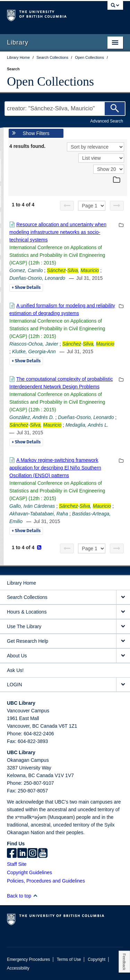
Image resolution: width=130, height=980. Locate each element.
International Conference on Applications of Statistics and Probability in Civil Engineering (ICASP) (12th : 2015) (57, 255)
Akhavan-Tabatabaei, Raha (39, 514)
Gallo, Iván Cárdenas (32, 506)
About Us (17, 656)
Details (26, 288)
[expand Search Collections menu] (123, 597)
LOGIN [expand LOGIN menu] (15, 685)
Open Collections (50, 81)
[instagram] (33, 854)
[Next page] (117, 206)
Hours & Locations (27, 612)
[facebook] (12, 854)
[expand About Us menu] (123, 656)
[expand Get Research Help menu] (123, 641)
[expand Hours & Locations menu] (123, 612)
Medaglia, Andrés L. (87, 425)
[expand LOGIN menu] (123, 685)
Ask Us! (15, 670)
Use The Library (24, 626)
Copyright (97, 959)
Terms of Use (69, 959)
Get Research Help (28, 641)
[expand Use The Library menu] (123, 627)
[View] (101, 158)
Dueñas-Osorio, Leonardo (37, 278)
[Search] (115, 109)
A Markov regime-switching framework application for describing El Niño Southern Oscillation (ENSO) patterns (55, 468)
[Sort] (96, 147)
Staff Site (17, 864)
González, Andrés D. (32, 417)
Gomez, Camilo (26, 270)
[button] (35, 896)
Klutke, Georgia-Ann (34, 351)
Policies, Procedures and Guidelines (46, 881)
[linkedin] (22, 854)
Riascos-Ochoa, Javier (34, 344)
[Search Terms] (65, 109)
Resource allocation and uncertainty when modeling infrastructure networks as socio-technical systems (58, 232)
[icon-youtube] (43, 854)
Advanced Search (107, 121)
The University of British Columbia (48, 14)
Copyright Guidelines (29, 872)
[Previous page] (67, 206)
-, (73, 270)
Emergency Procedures (28, 959)
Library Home (21, 583)
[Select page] (92, 206)
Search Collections (27, 597)
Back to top (22, 896)
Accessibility (18, 968)
